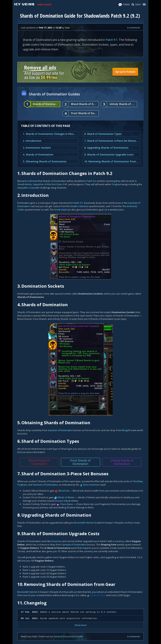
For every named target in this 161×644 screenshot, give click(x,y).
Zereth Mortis (25, 184)
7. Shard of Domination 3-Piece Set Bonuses (111, 141)
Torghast (116, 184)
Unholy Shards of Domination (122, 462)
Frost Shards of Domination (80, 462)
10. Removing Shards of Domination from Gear (111, 161)
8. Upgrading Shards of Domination (106, 148)
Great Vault (60, 210)
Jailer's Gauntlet (31, 188)
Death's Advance (80, 206)
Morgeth (126, 430)
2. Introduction (32, 141)
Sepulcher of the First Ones (48, 184)
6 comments (134, 28)
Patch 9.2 (91, 181)
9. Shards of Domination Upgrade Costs (109, 155)
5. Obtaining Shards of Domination (45, 161)
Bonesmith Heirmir (84, 523)
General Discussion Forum (68, 636)
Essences (57, 541)
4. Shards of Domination (38, 155)
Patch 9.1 (112, 40)
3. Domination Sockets (37, 148)
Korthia (128, 523)
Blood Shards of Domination (39, 462)
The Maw (138, 481)
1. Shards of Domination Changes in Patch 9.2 (50, 134)
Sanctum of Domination (60, 430)
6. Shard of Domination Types (103, 134)
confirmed (32, 181)
